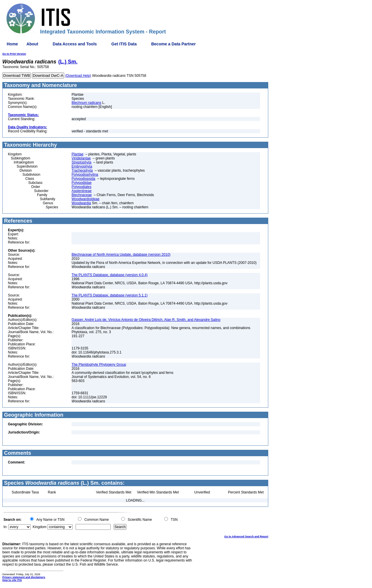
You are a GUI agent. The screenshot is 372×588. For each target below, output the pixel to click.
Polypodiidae (82, 183)
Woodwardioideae (85, 199)
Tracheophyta (82, 170)
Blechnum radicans (86, 103)
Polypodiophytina (85, 175)
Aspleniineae (82, 191)
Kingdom (39, 527)
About (32, 44)
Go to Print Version (14, 54)
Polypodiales (81, 187)
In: (5, 527)
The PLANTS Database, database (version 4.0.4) (109, 275)
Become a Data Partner (173, 44)
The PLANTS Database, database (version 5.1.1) (109, 295)
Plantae (77, 154)
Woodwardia (81, 203)
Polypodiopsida (83, 179)
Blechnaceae (82, 195)
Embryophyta (82, 166)
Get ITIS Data (124, 44)
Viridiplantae (81, 158)
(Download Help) (78, 76)
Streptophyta (81, 162)
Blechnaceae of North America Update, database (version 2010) (121, 255)
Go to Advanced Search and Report (246, 537)
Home (12, 44)
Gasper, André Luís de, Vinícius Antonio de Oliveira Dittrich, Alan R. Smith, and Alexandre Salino (146, 320)
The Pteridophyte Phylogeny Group (99, 365)
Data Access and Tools (75, 44)
